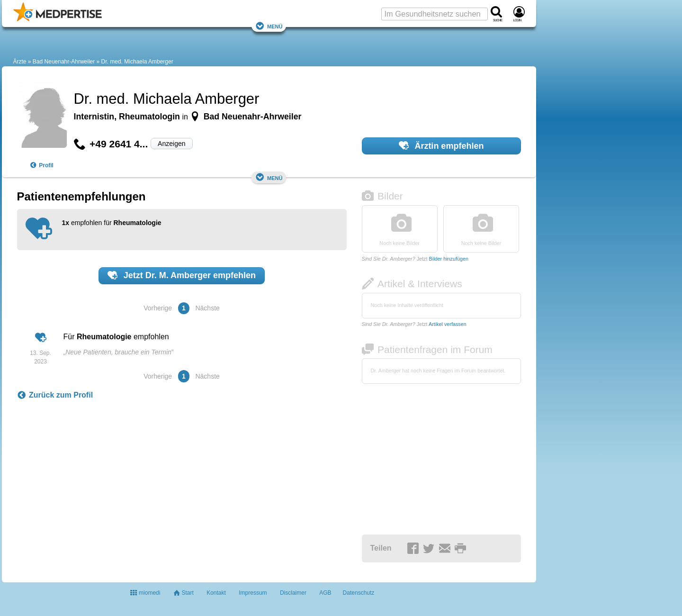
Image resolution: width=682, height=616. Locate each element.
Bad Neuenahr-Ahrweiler (64, 62)
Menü (269, 26)
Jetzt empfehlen (182, 275)
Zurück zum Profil (55, 395)
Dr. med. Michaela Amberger (137, 62)
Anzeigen (171, 144)
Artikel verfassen (448, 324)
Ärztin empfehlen (441, 145)
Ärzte (20, 62)
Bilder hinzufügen (449, 259)
